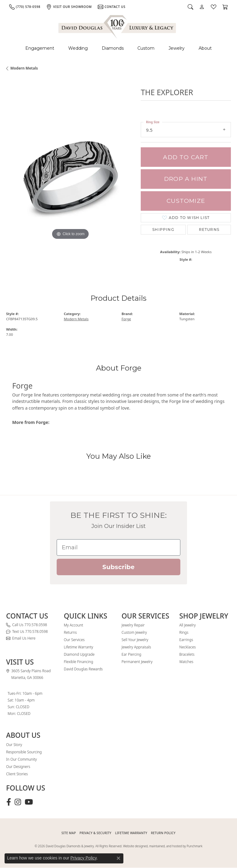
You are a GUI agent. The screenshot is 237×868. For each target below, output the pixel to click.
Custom (146, 48)
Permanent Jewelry (137, 662)
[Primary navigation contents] (118, 48)
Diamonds (113, 48)
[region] (70, 177)
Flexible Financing (79, 662)
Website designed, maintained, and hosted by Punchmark (163, 846)
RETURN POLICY (163, 833)
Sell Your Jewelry (135, 640)
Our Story (14, 745)
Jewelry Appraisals (136, 647)
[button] (190, 7)
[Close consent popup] (118, 858)
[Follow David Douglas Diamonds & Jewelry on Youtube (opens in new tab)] (29, 802)
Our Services (74, 640)
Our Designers (18, 767)
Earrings (186, 640)
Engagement (40, 48)
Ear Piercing (131, 654)
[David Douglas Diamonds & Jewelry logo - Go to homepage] (118, 26)
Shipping (163, 230)
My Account (74, 625)
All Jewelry (188, 625)
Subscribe (118, 567)
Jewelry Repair (133, 625)
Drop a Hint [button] (186, 179)
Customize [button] (186, 201)
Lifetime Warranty (79, 647)
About (205, 48)
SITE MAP (69, 833)
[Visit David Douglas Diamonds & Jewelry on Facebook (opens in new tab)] (9, 802)
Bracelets (187, 654)
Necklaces (188, 647)
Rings (184, 632)
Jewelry (177, 48)
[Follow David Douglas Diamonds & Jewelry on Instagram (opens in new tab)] (18, 802)
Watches (186, 662)
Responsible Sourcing (24, 752)
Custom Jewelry (134, 632)
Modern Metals (24, 68)
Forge (126, 319)
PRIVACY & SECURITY (96, 833)
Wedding (78, 48)
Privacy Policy (83, 858)
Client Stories (17, 774)
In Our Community (21, 759)
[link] (25, 7)
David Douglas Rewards (83, 669)
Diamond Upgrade (79, 654)
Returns (209, 230)
